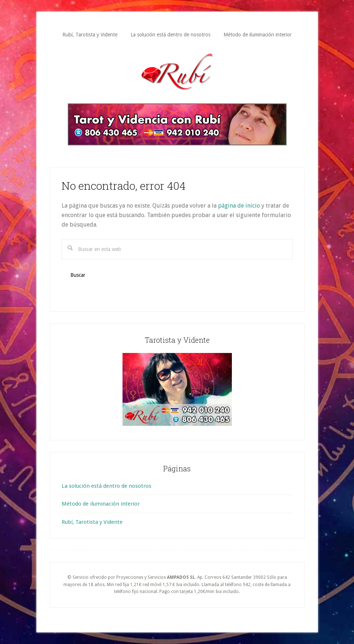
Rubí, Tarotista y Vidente (92, 522)
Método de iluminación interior (101, 504)
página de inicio (239, 206)
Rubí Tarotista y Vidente (177, 72)
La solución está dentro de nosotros (106, 486)
